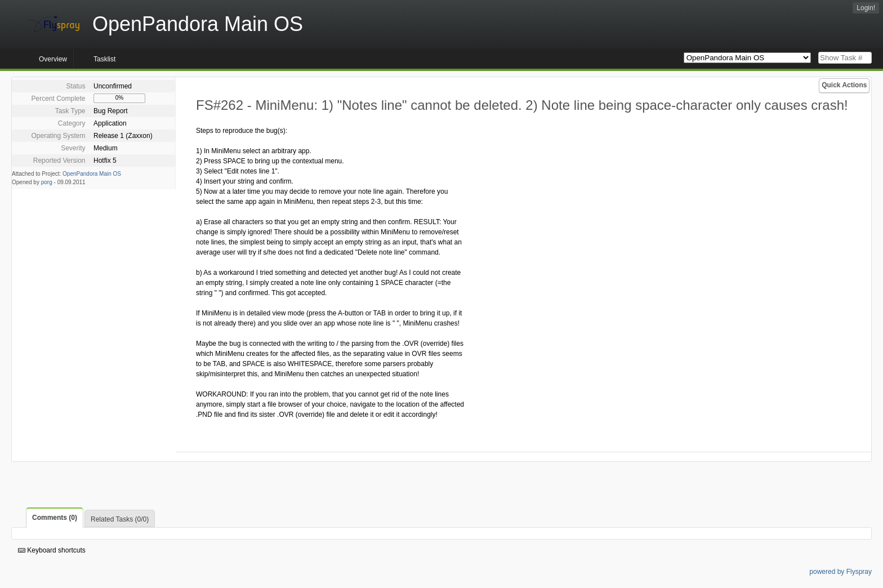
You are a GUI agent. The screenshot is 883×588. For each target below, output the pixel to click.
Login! (866, 8)
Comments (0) (55, 518)
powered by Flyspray (840, 572)
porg (47, 182)
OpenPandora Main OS (92, 174)
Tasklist (104, 59)
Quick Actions (844, 85)
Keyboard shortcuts (52, 550)
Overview (53, 59)
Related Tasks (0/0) (120, 519)
